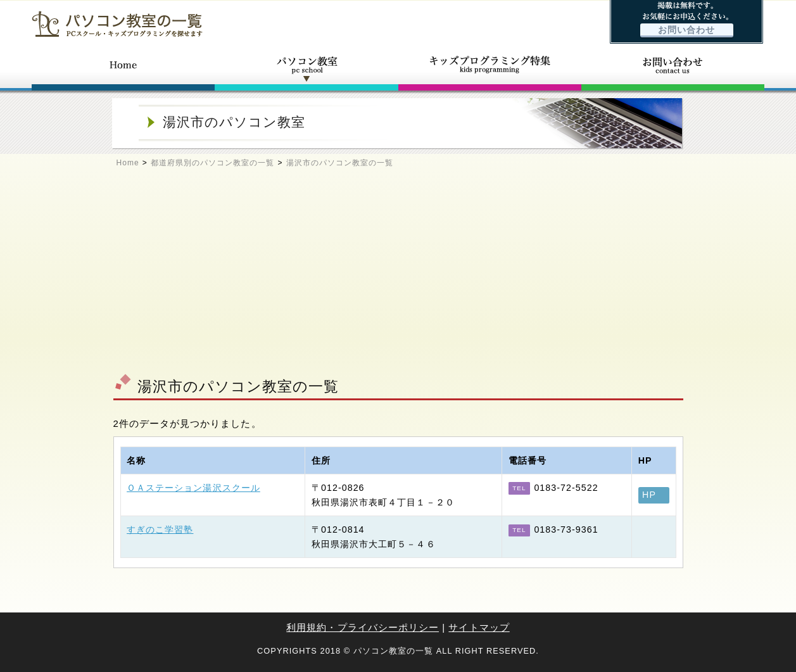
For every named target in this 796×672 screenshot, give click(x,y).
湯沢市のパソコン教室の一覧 (340, 163)
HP (649, 495)
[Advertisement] (398, 276)
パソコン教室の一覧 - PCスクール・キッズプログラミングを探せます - (117, 24)
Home (128, 163)
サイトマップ (479, 627)
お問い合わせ (686, 30)
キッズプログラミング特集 (490, 68)
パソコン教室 (306, 68)
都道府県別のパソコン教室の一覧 (213, 163)
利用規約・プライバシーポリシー (363, 627)
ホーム (123, 68)
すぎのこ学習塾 (160, 529)
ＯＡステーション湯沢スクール (193, 488)
